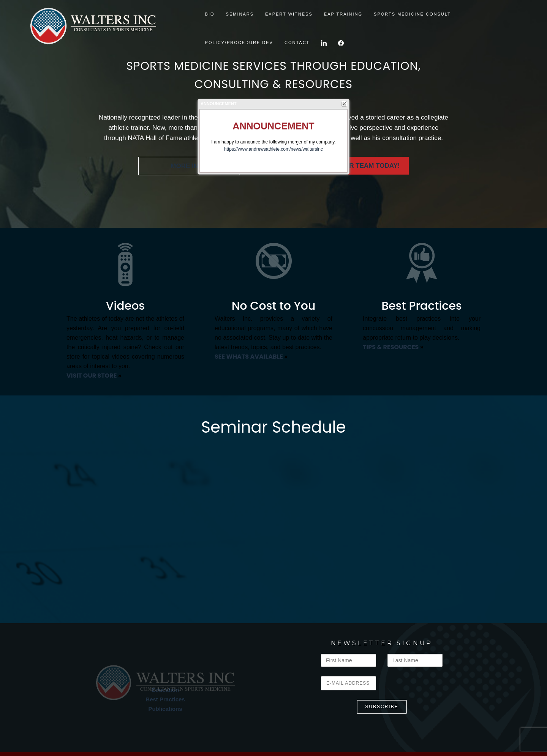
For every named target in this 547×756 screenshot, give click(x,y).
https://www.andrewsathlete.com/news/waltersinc (273, 149)
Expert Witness (289, 14)
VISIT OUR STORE (92, 376)
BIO (210, 14)
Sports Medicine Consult (412, 14)
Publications (165, 709)
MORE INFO (189, 166)
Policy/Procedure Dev (239, 43)
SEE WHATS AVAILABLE (249, 357)
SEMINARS (240, 14)
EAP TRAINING (343, 14)
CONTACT (297, 43)
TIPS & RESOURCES (391, 347)
